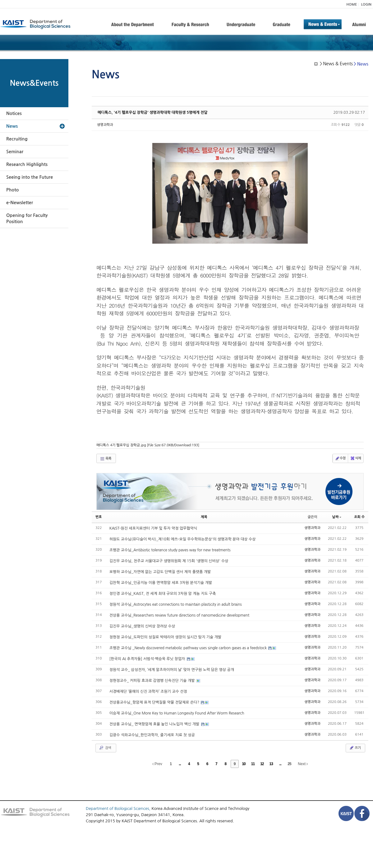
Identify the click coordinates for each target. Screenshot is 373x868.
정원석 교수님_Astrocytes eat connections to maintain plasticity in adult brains (176, 604)
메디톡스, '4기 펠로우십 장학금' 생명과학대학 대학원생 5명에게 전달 (153, 113)
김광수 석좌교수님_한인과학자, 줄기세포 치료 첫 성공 (152, 735)
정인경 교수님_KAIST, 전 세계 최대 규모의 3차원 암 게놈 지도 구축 (163, 594)
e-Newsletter (20, 203)
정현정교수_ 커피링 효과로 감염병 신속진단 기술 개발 (153, 681)
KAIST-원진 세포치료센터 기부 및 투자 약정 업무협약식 (153, 528)
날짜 (337, 517)
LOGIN (366, 5)
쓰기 (355, 748)
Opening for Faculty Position (27, 218)
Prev (157, 764)
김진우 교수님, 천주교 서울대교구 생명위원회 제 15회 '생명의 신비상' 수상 (169, 561)
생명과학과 (105, 125)
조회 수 (359, 517)
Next (303, 764)
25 (289, 764)
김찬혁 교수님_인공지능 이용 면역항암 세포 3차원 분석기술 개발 (161, 583)
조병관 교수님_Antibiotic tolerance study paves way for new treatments (170, 550)
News (12, 126)
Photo (12, 190)
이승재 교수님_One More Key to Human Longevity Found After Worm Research (177, 713)
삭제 (355, 458)
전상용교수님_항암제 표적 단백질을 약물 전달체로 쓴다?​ (155, 702)
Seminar (15, 152)
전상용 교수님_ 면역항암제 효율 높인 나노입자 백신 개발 (155, 724)
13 (271, 764)
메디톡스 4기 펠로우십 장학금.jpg (148, 445)
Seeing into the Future (30, 177)
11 (253, 764)
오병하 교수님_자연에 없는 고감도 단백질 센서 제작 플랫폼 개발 (160, 572)
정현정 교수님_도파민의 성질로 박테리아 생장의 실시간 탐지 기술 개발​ (166, 637)
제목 (204, 517)
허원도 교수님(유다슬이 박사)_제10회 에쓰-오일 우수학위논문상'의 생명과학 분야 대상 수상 (183, 539)
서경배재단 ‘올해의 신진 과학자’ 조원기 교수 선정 (148, 691)
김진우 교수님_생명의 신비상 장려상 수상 (142, 626)
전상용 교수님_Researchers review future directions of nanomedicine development (179, 615)
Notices (14, 113)
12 (262, 764)
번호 (99, 517)
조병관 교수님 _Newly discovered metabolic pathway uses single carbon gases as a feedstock (189, 648)
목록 (106, 459)
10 (244, 764)
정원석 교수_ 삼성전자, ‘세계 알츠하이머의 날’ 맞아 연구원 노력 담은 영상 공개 (172, 670)
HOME (352, 5)
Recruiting (17, 139)
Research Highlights (27, 164)
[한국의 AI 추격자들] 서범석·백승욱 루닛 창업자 (148, 659)
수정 (340, 458)
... (180, 764)
